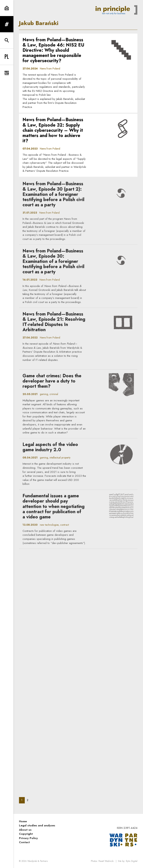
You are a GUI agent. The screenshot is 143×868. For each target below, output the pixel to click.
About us (25, 830)
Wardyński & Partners (38, 861)
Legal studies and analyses (37, 825)
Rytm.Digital (132, 861)
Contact (24, 842)
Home (23, 821)
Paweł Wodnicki (106, 861)
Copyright (26, 834)
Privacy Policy (28, 838)
